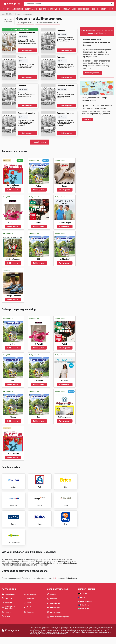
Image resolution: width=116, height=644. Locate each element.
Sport (104, 9)
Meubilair (66, 9)
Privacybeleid (54, 614)
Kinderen (7, 618)
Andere (6, 622)
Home (8, 9)
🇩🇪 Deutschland (84, 600)
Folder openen (27, 50)
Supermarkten (31, 9)
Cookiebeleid (53, 609)
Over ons (52, 605)
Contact (52, 600)
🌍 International (84, 615)
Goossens (18, 14)
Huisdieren (29, 618)
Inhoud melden (54, 618)
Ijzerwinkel (55, 9)
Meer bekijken (40, 142)
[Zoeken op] (112, 4)
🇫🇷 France (82, 604)
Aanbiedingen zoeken (93, 73)
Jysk (54, 585)
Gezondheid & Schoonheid (89, 9)
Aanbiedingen (18, 9)
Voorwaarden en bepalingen (59, 623)
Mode (74, 9)
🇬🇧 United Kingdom (85, 608)
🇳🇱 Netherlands (84, 611)
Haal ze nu (88, 119)
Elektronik (44, 9)
